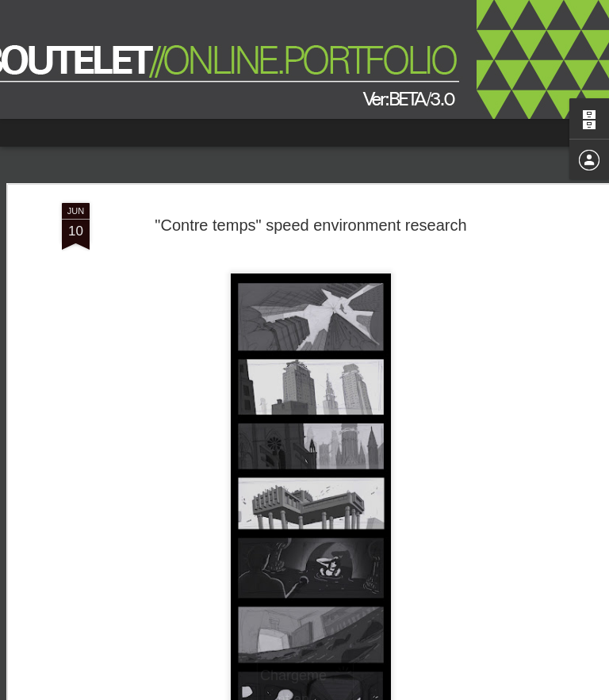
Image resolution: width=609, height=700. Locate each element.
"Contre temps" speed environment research (310, 225)
